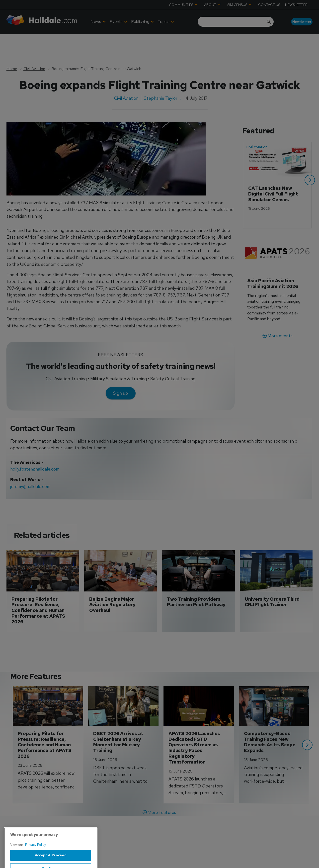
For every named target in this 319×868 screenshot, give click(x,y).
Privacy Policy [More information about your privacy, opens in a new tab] (36, 861)
